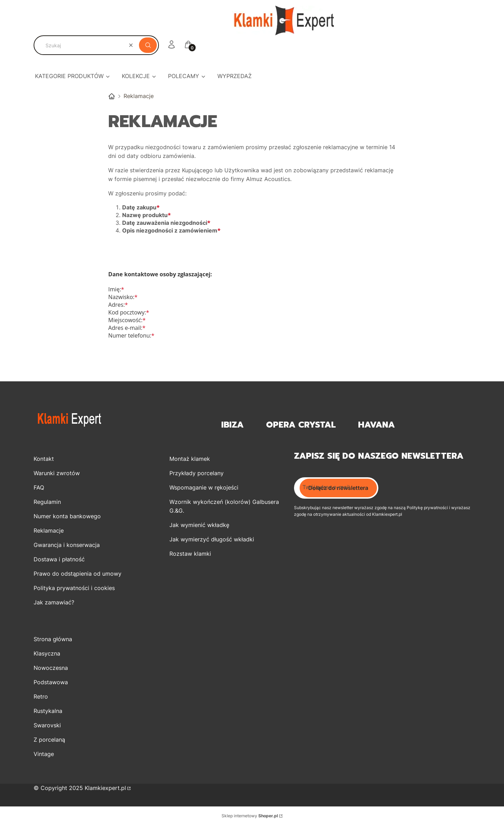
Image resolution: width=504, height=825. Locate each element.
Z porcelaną (49, 740)
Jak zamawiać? (54, 602)
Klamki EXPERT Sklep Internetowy (112, 96)
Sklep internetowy (250, 816)
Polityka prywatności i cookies (74, 588)
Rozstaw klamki (190, 554)
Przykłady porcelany (197, 473)
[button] (148, 45)
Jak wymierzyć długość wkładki (212, 539)
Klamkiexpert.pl (105, 788)
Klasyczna (47, 653)
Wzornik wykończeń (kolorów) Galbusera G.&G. (224, 506)
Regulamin (47, 502)
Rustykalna (48, 711)
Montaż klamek (190, 459)
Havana (376, 425)
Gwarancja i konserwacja (67, 545)
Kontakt (44, 459)
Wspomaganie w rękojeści (204, 487)
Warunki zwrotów (57, 473)
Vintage (44, 754)
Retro (41, 696)
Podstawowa (51, 682)
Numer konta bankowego (67, 516)
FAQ (39, 487)
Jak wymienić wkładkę (199, 525)
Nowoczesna (51, 668)
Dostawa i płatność (59, 559)
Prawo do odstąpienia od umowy (78, 574)
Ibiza (232, 425)
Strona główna (53, 639)
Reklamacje (49, 531)
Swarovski (47, 725)
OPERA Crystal (301, 425)
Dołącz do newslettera (338, 488)
